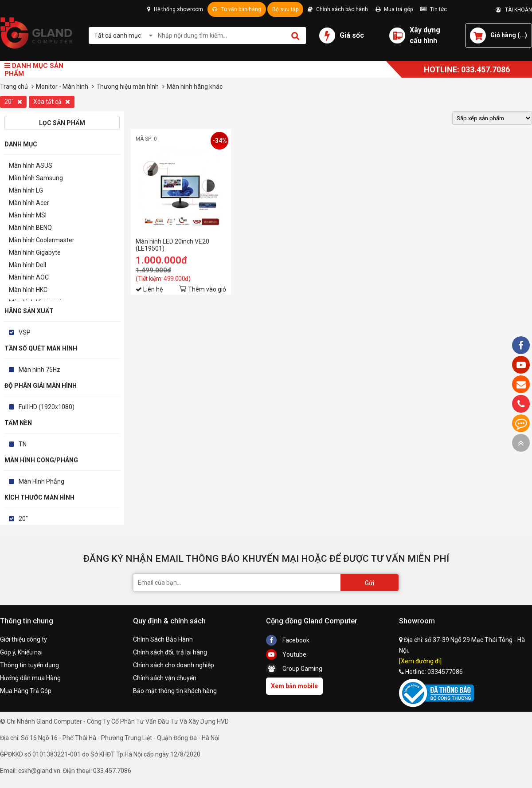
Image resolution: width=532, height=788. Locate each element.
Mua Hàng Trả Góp (26, 691)
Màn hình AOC (29, 277)
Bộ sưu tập (285, 9)
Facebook (288, 640)
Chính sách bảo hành (338, 9)
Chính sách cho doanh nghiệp (174, 665)
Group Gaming (294, 669)
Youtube (286, 654)
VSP (25, 332)
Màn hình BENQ (30, 228)
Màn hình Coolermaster (42, 240)
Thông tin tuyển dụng (29, 665)
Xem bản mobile (294, 686)
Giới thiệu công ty (23, 639)
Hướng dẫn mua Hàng (30, 678)
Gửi (370, 583)
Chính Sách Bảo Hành (163, 639)
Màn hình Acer (29, 203)
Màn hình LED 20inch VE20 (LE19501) (172, 245)
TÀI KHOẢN (514, 10)
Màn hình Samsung (36, 178)
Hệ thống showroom (175, 9)
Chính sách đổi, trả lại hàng (170, 652)
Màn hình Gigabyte (35, 252)
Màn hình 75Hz (39, 370)
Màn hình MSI (28, 215)
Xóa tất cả (52, 102)
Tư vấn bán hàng (237, 9)
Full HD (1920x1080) (47, 407)
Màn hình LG (26, 190)
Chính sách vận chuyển (165, 678)
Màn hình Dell (27, 265)
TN (23, 444)
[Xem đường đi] (420, 661)
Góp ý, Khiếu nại (21, 652)
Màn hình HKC (28, 290)
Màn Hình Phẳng (41, 481)
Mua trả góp (394, 9)
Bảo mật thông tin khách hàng (175, 691)
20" (13, 102)
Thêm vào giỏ (207, 289)
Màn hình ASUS (31, 165)
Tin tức (434, 9)
